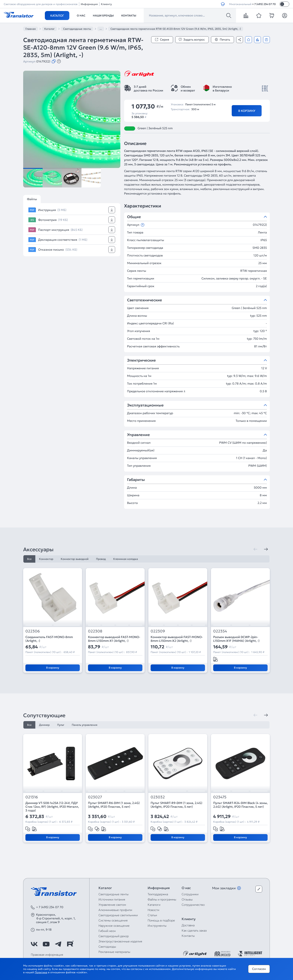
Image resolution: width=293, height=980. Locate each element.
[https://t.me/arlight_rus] (58, 944)
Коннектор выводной (75, 559)
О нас (81, 16)
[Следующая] (266, 549)
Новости (153, 910)
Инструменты (157, 926)
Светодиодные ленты (114, 894)
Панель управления (85, 725)
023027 (95, 797)
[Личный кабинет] (285, 16)
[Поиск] (229, 16)
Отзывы (187, 899)
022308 (95, 631)
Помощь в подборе (161, 920)
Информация (89, 4)
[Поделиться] (240, 40)
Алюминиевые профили (115, 910)
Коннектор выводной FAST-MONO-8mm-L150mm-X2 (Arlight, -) (177, 639)
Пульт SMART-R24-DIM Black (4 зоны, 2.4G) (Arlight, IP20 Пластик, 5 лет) (240, 805)
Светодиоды (107, 947)
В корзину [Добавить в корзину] (247, 111)
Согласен (259, 969)
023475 (220, 797)
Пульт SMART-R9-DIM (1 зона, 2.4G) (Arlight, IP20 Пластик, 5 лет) (176, 805)
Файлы (32, 199)
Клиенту (106, 4)
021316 (32, 797)
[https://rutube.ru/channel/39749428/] (70, 944)
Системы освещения (113, 920)
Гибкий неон (107, 931)
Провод (101, 559)
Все (29, 559)
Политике (41, 972)
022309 (158, 631)
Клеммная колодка (126, 559)
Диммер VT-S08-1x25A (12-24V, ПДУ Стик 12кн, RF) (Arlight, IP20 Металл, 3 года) (52, 807)
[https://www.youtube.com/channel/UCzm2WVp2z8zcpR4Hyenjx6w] (46, 944)
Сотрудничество (193, 905)
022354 (220, 631)
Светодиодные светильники (118, 915)
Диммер (44, 725)
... (101, 29)
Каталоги (154, 905)
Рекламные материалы (114, 952)
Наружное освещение (114, 926)
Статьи (152, 915)
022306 (33, 631)
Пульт (61, 725)
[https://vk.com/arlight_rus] (34, 944)
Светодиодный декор (114, 936)
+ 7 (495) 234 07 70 (264, 4)
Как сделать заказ (194, 930)
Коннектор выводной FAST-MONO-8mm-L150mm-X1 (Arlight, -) (114, 639)
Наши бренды (103, 16)
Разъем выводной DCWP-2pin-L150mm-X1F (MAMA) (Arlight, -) (236, 639)
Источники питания (112, 899)
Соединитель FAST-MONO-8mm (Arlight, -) (49, 639)
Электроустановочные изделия (120, 941)
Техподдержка (158, 894)
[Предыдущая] (255, 549)
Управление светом (112, 905)
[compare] (246, 16)
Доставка (188, 925)
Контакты (129, 16)
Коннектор (46, 559)
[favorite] (259, 16)
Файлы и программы (162, 899)
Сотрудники (190, 894)
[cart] (272, 16)
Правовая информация (47, 955)
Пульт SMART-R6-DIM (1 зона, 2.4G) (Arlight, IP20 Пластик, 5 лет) (114, 805)
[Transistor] (19, 14)
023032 (158, 797)
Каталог (57, 16)
